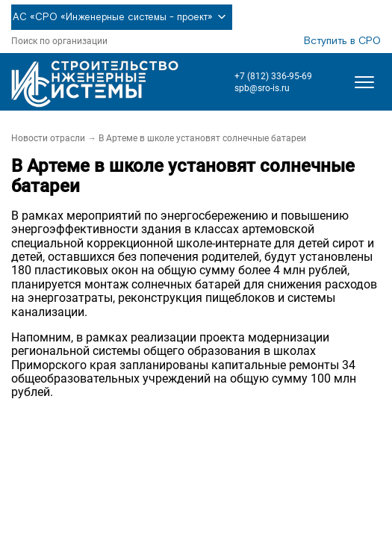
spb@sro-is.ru (262, 88)
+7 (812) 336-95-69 (273, 76)
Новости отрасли (48, 138)
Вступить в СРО (342, 41)
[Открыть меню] (364, 82)
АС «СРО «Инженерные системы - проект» (122, 17)
